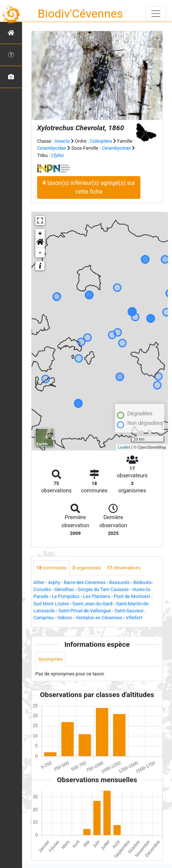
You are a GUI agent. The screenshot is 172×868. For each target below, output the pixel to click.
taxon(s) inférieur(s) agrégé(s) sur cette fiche (89, 187)
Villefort (134, 618)
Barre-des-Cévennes (85, 582)
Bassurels (119, 582)
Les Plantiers (97, 596)
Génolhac (64, 589)
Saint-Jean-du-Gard (92, 604)
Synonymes (50, 659)
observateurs (123, 568)
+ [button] (40, 234)
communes (51, 568)
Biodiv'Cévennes (80, 14)
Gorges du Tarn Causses (103, 589)
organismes (87, 568)
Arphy (54, 582)
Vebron (65, 618)
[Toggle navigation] (156, 14)
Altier (39, 582)
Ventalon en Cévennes (99, 618)
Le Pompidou (66, 596)
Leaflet (124, 447)
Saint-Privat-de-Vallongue (85, 611)
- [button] (40, 253)
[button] (40, 243)
